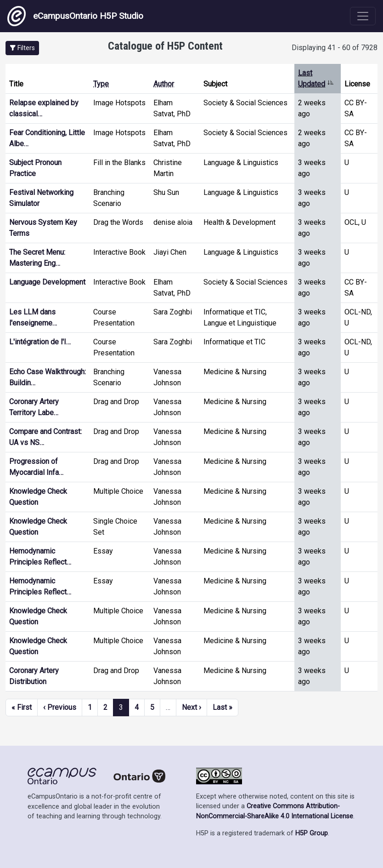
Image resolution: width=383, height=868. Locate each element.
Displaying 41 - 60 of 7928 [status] (335, 48)
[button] (22, 48)
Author (164, 84)
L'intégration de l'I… (40, 342)
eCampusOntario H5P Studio (75, 16)
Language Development (47, 282)
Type (101, 84)
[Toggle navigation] (363, 16)
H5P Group (312, 833)
